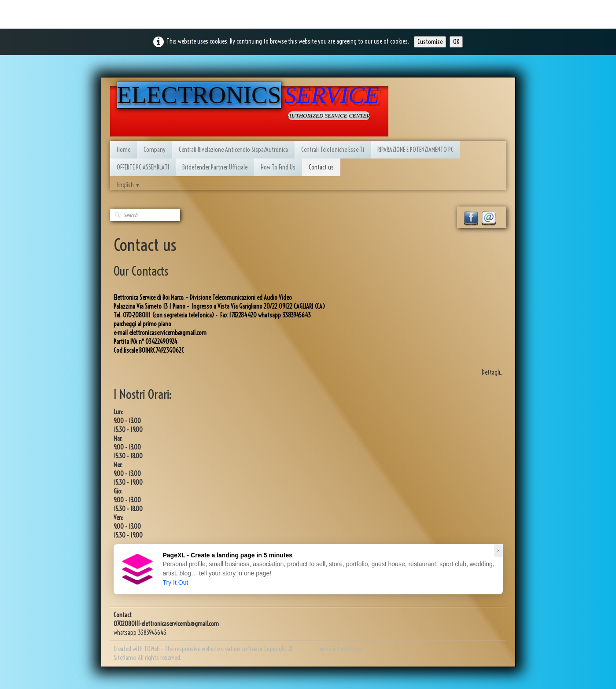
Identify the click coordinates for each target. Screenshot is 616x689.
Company (155, 150)
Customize (430, 42)
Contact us (321, 167)
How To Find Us (278, 167)
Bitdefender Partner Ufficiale (215, 167)
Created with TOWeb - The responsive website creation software (188, 649)
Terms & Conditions (340, 649)
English (129, 185)
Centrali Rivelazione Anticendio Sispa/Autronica (233, 150)
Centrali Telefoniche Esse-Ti (333, 150)
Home (124, 150)
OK (456, 42)
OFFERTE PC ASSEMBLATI (143, 167)
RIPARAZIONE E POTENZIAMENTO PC (415, 150)
